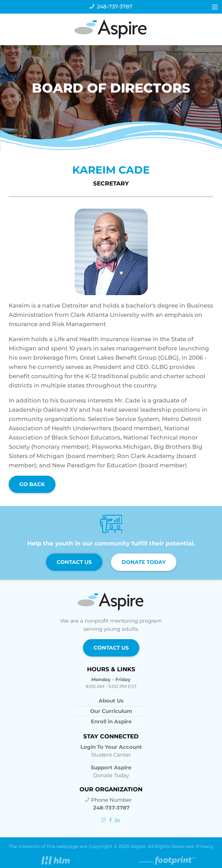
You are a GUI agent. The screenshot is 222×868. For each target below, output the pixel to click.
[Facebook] (111, 821)
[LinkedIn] (118, 821)
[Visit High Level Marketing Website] (56, 861)
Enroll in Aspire (111, 722)
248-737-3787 (111, 7)
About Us (111, 701)
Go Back (32, 484)
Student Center (111, 751)
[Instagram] (104, 821)
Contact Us (74, 562)
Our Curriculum (111, 711)
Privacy (205, 846)
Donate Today (144, 562)
